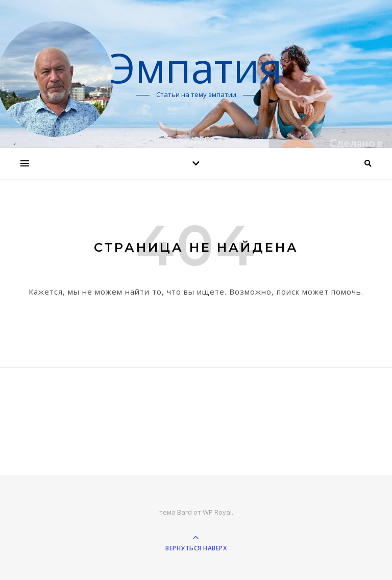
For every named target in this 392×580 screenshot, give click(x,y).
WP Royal (217, 512)
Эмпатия (196, 67)
